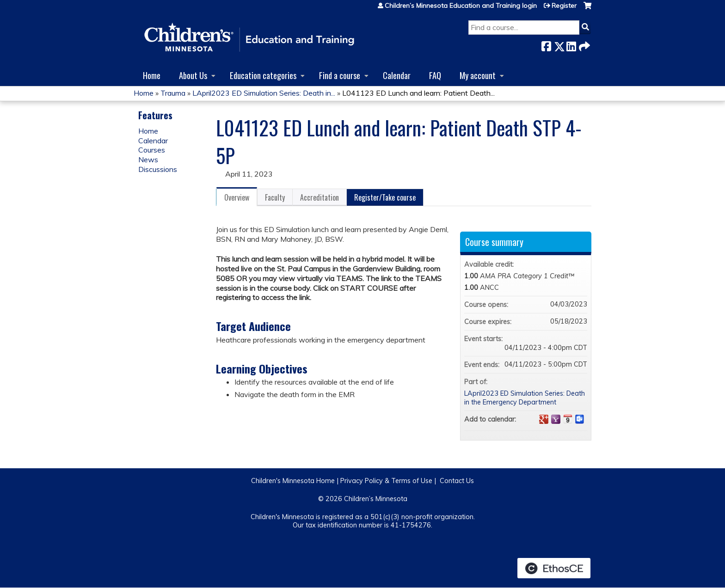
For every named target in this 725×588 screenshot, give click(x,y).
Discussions (158, 169)
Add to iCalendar (568, 419)
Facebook (546, 45)
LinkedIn (571, 45)
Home (152, 75)
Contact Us (457, 481)
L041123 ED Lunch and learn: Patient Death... (418, 93)
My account (478, 75)
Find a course (340, 75)
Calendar (397, 75)
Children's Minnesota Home (293, 481)
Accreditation (319, 197)
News (148, 159)
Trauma (173, 93)
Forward (584, 45)
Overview (237, 197)
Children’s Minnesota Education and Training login (461, 6)
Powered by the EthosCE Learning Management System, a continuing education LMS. (554, 568)
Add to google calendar (544, 419)
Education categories (263, 75)
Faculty (275, 197)
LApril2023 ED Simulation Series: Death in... (264, 93)
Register (564, 6)
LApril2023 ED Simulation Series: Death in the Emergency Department (525, 398)
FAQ (435, 75)
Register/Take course (385, 197)
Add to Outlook (580, 419)
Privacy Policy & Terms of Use (386, 481)
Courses (152, 150)
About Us (193, 75)
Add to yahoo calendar (556, 419)
